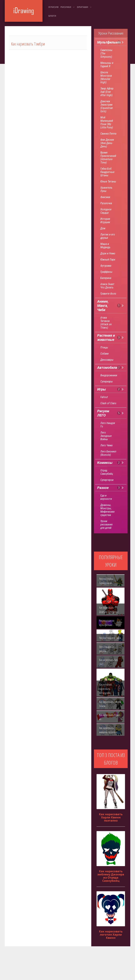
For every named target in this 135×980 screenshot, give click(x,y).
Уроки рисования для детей (106, 524)
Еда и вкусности (106, 497)
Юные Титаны (108, 181)
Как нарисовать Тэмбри (28, 44)
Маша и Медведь (105, 246)
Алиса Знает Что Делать (107, 286)
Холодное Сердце (106, 211)
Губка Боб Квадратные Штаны (107, 172)
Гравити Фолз (108, 294)
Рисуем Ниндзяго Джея (110, 638)
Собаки (104, 354)
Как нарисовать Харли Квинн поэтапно (111, 817)
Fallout (104, 397)
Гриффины (106, 272)
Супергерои (107, 480)
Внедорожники (109, 375)
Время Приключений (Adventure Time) (108, 158)
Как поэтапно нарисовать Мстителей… (105, 689)
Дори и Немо (108, 253)
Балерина (106, 278)
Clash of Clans (108, 403)
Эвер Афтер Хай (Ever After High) (107, 92)
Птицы (104, 347)
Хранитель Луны (106, 189)
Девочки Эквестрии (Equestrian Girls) (107, 106)
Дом (103, 228)
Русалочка (106, 203)
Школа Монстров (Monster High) (106, 77)
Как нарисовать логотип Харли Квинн (111, 935)
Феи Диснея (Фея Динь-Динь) (107, 143)
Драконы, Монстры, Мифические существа (107, 510)
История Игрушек (105, 221)
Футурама (106, 266)
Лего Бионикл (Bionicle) (108, 453)
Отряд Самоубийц (107, 472)
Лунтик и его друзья (108, 236)
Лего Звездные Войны (106, 436)
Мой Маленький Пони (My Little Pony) (107, 122)
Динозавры (107, 360)
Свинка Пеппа (108, 134)
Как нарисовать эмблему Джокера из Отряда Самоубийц (111, 876)
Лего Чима (106, 445)
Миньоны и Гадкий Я (107, 65)
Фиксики (105, 197)
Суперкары (107, 381)
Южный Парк (108, 260)
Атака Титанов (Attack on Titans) (106, 323)
